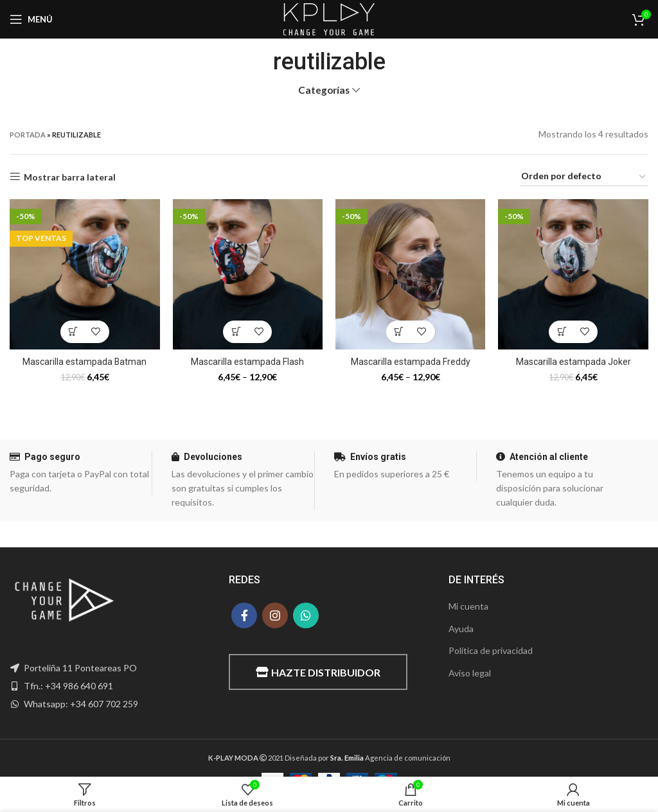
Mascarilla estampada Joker (574, 362)
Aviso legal (470, 673)
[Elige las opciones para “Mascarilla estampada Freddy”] (399, 332)
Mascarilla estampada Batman (85, 362)
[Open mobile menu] (31, 19)
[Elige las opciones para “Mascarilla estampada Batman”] (74, 332)
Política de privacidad (491, 650)
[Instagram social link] (275, 615)
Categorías (324, 90)
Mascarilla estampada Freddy (411, 362)
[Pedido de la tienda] (584, 177)
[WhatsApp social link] (306, 615)
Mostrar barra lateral (70, 177)
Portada (28, 135)
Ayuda (461, 629)
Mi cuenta (468, 606)
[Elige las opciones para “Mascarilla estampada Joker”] (562, 332)
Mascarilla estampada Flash (247, 362)
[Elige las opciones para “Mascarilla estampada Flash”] (236, 332)
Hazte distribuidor (318, 672)
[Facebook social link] (244, 615)
